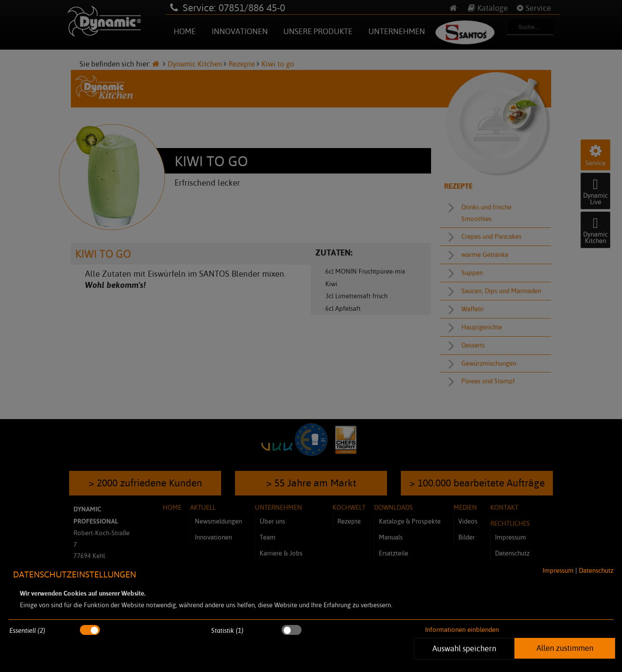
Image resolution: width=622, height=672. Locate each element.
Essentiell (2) (27, 630)
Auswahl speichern (464, 648)
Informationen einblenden (462, 629)
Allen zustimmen (565, 648)
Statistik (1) (227, 630)
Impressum (558, 570)
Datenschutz (596, 570)
